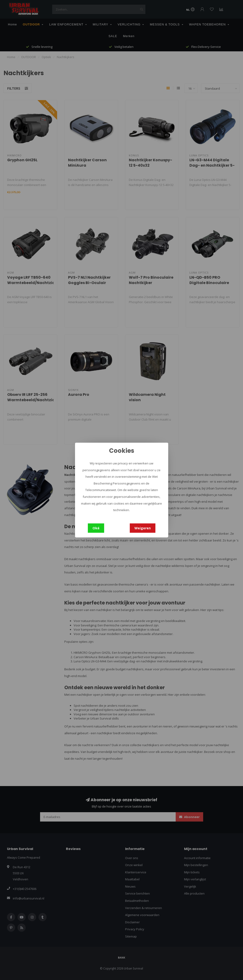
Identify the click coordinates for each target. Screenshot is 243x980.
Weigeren (143, 528)
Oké (96, 528)
